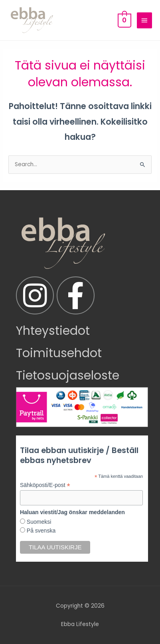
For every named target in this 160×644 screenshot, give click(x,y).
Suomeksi (38, 522)
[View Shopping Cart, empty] (124, 20)
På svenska (40, 531)
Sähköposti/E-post (45, 485)
